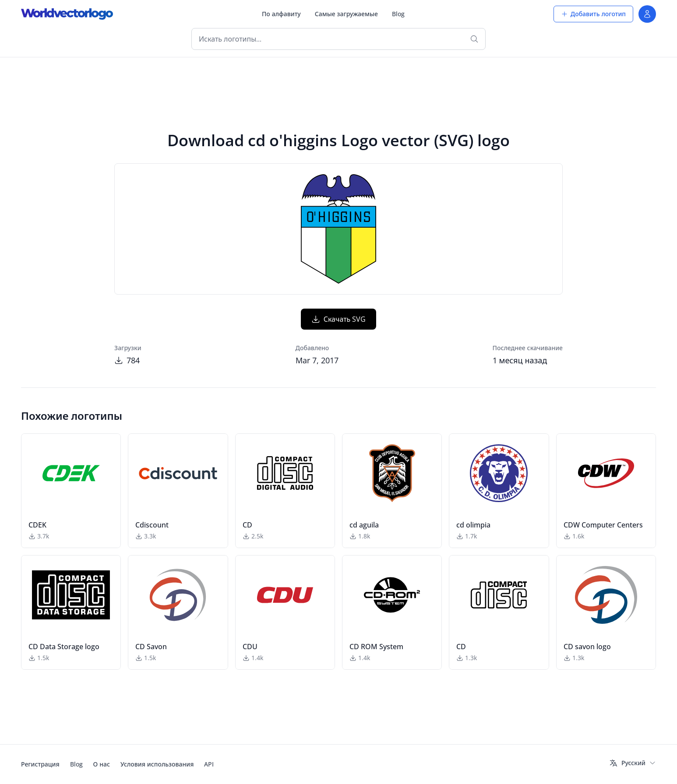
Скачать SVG (339, 319)
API (209, 764)
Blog (398, 14)
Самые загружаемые (346, 14)
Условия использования (157, 764)
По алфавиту (281, 14)
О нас (102, 764)
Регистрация (40, 764)
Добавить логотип (593, 14)
